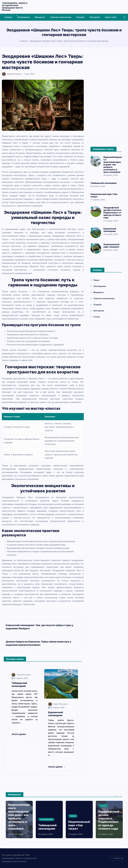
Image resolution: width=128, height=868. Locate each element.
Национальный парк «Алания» (111, 246)
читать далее (20, 734)
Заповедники (24, 17)
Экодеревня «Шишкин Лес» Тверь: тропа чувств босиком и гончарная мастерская (69, 41)
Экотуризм (95, 17)
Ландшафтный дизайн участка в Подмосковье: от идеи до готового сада (112, 213)
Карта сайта (111, 17)
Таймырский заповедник (104, 183)
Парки (96, 280)
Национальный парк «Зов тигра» (79, 825)
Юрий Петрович (12, 74)
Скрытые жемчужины (61, 17)
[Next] (120, 794)
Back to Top (118, 858)
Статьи (97, 317)
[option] (19, 820)
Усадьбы (80, 17)
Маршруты (40, 17)
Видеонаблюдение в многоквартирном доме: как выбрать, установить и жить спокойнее (113, 165)
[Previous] (116, 794)
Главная (8, 17)
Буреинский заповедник (110, 230)
